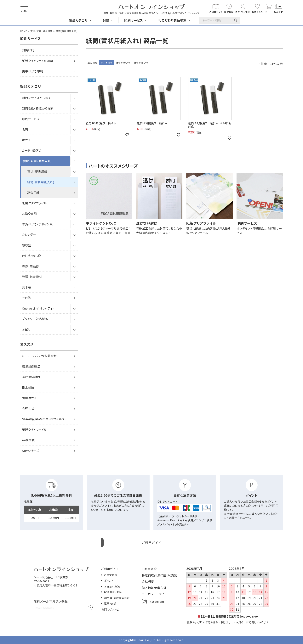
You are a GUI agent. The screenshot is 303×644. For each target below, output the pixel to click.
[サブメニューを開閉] (74, 98)
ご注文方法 (111, 575)
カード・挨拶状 (32, 150)
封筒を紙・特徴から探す (38, 108)
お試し (26, 329)
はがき (26, 140)
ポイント (109, 581)
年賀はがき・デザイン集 (37, 224)
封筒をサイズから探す (37, 98)
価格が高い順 (141, 62)
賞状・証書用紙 (37, 171)
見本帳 (27, 287)
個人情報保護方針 (154, 588)
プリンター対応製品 (35, 319)
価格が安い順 (123, 62)
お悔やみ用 (29, 213)
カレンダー (29, 235)
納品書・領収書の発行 (117, 598)
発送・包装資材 (32, 277)
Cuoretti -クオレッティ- (38, 308)
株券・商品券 (31, 266)
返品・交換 (110, 603)
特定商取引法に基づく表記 (160, 575)
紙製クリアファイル (34, 203)
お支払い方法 (112, 586)
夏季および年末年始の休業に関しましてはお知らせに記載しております (228, 622)
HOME (24, 31)
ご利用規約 (149, 569)
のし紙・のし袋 (31, 256)
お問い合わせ (110, 609)
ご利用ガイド (110, 569)
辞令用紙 (33, 192)
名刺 (25, 129)
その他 (26, 298)
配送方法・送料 (113, 592)
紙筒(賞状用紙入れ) (41, 182)
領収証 (27, 245)
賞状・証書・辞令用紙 (42, 31)
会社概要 (148, 581)
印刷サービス (31, 119)
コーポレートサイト (154, 594)
